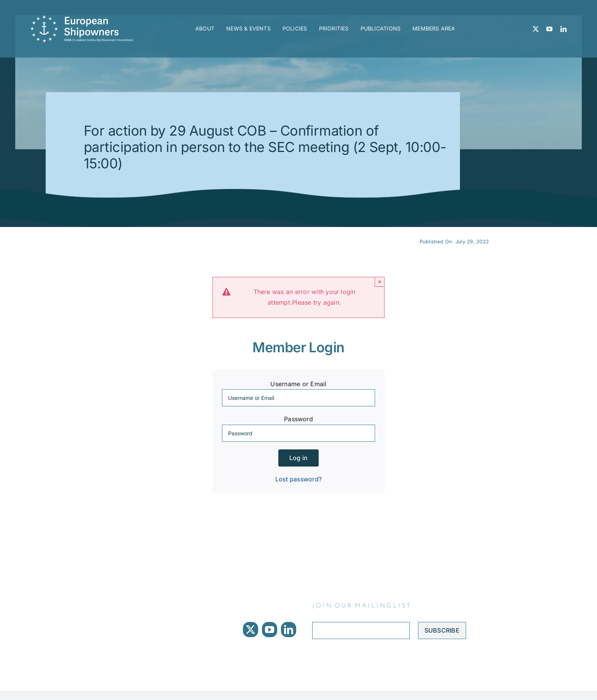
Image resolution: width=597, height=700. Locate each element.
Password (298, 419)
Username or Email (298, 384)
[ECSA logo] (84, 18)
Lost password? (298, 479)
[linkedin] (563, 29)
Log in (298, 458)
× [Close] (380, 282)
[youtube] (549, 29)
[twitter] (536, 29)
